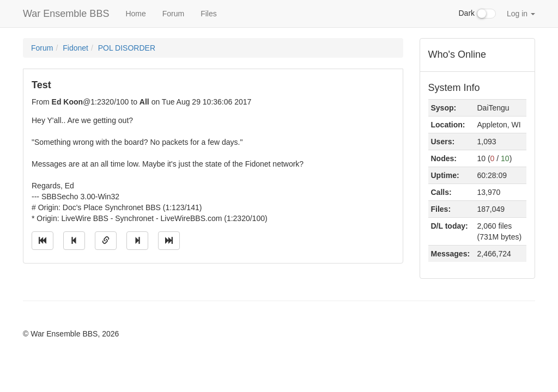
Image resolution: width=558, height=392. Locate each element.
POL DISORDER (127, 48)
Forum (173, 14)
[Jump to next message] (137, 241)
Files (209, 14)
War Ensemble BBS (66, 14)
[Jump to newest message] (169, 241)
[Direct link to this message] (106, 241)
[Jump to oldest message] (43, 241)
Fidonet (75, 48)
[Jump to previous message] (74, 241)
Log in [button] (521, 14)
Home (135, 14)
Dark (477, 14)
